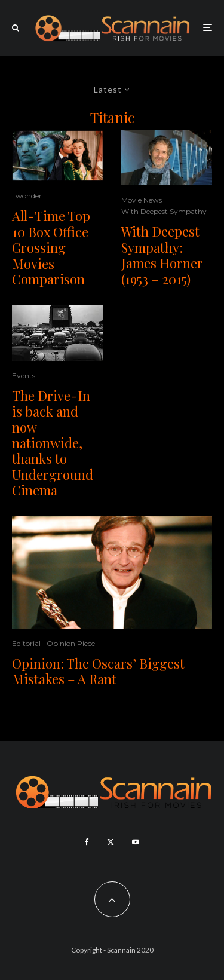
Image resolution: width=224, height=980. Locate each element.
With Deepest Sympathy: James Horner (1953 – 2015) (162, 255)
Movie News (142, 200)
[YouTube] (136, 842)
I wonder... (30, 196)
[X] (111, 842)
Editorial (26, 643)
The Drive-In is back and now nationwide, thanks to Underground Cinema (53, 443)
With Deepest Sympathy (164, 211)
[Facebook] (87, 842)
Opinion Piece (71, 643)
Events (24, 376)
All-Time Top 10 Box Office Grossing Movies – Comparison (51, 247)
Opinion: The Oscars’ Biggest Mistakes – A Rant (98, 671)
